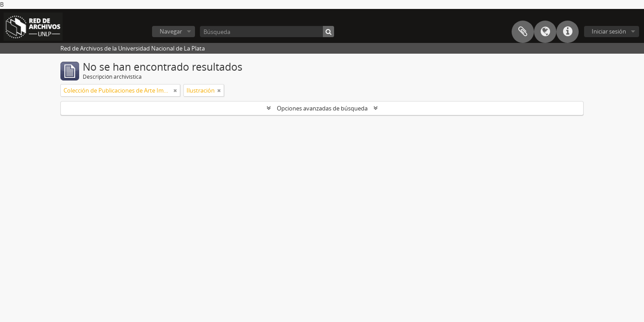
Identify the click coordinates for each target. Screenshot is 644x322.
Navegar (171, 31)
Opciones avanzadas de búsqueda (322, 108)
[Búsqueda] (267, 32)
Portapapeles (523, 32)
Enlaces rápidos (568, 32)
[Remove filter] (175, 90)
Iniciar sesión (609, 31)
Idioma (545, 32)
